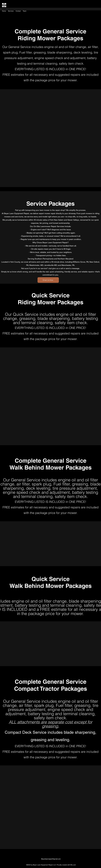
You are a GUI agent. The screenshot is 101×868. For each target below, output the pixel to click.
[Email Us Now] (48, 280)
